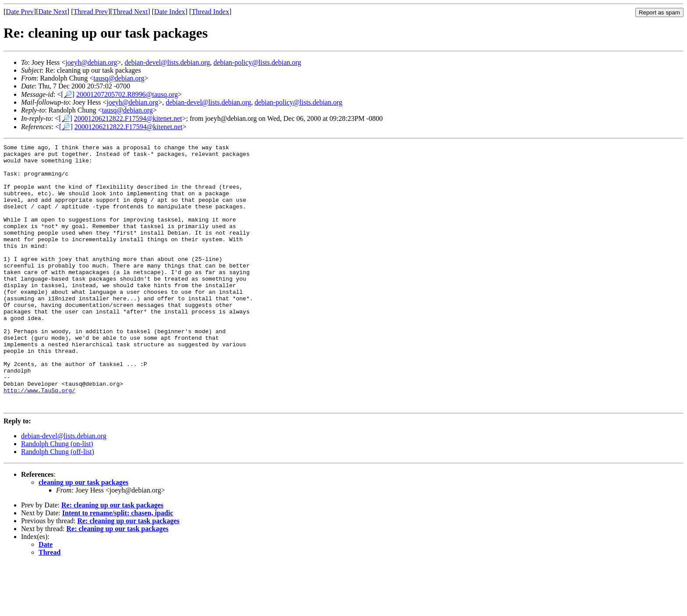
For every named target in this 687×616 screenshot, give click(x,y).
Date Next (53, 12)
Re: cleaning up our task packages (112, 558)
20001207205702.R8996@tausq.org (127, 94)
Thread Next (130, 12)
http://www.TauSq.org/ (39, 440)
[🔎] (68, 94)
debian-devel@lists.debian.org (167, 62)
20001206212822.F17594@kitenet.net (128, 118)
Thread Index (210, 12)
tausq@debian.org (119, 78)
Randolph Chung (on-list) (57, 496)
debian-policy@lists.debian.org (257, 62)
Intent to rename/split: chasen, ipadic (118, 565)
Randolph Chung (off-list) (58, 504)
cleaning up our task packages (83, 535)
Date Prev (20, 12)
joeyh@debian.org (91, 62)
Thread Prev (90, 12)
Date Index (170, 12)
